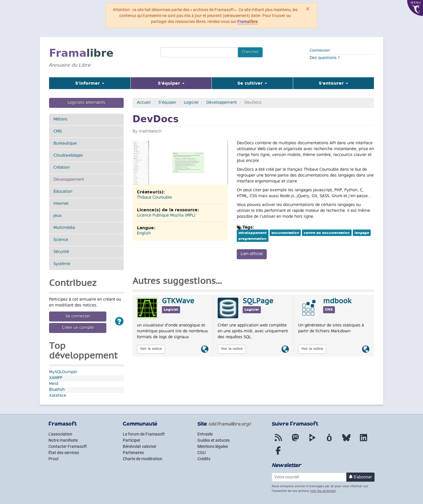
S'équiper (167, 103)
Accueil (144, 103)
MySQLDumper (63, 372)
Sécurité (61, 252)
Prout (54, 459)
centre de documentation (327, 233)
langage (362, 233)
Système (62, 264)
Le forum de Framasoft (144, 434)
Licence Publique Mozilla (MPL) (166, 216)
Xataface (58, 396)
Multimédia (64, 228)
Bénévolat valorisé (139, 446)
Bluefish (57, 390)
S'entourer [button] (333, 83)
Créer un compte (78, 328)
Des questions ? (325, 58)
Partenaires (133, 453)
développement (252, 233)
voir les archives (323, 491)
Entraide (205, 434)
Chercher (250, 52)
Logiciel (191, 103)
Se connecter (78, 317)
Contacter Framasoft (68, 446)
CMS (58, 132)
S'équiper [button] (178, 83)
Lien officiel (252, 254)
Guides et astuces (214, 440)
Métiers (61, 120)
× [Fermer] (308, 9)
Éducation (63, 192)
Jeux (58, 216)
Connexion (320, 51)
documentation (285, 233)
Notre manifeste (63, 440)
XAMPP (56, 378)
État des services (64, 453)
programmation (252, 239)
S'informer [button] (90, 83)
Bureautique (65, 144)
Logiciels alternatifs (86, 103)
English (144, 234)
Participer (132, 440)
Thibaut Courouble (154, 198)
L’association (60, 434)
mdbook (337, 302)
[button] (119, 322)
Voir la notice (151, 349)
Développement (76, 180)
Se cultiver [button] (252, 83)
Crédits (204, 459)
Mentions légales (213, 446)
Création (62, 168)
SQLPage (258, 302)
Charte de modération (143, 459)
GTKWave (178, 302)
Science (61, 240)
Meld (54, 384)
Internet (61, 204)
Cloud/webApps (68, 156)
